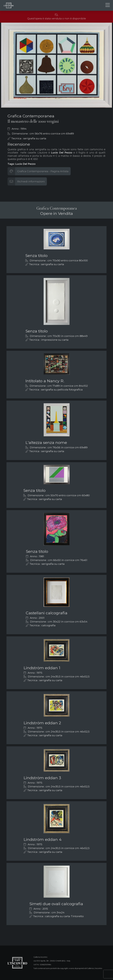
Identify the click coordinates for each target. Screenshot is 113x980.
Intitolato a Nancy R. (45, 381)
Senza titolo (36, 256)
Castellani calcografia (47, 613)
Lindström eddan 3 (42, 778)
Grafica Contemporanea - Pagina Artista (43, 171)
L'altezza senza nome (46, 442)
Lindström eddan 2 (42, 723)
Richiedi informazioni (31, 181)
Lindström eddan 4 (43, 839)
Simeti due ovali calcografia (56, 904)
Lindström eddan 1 (42, 668)
